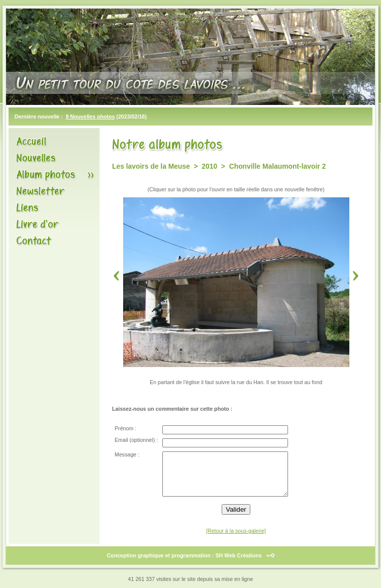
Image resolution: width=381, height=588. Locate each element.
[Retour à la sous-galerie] (236, 531)
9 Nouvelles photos (90, 116)
